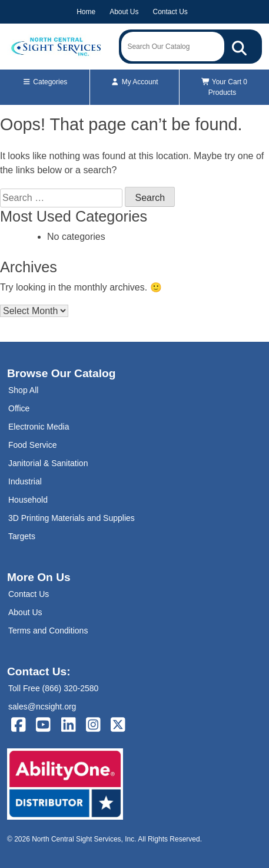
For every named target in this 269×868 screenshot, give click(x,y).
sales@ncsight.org (42, 707)
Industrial (25, 481)
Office (19, 408)
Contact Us (170, 12)
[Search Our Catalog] (239, 47)
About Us (124, 12)
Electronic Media (39, 427)
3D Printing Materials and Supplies (72, 518)
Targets (22, 536)
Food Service (32, 445)
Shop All (23, 390)
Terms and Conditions (48, 631)
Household (28, 500)
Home (86, 12)
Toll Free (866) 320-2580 (53, 688)
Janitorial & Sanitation (48, 463)
